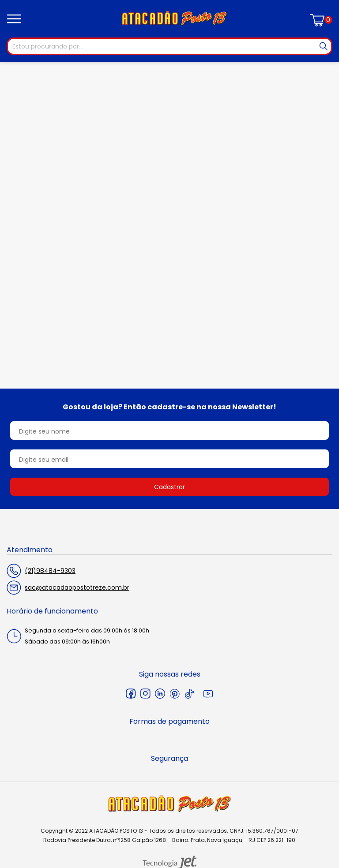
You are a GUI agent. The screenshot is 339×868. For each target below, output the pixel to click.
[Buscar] (324, 46)
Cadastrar (169, 487)
